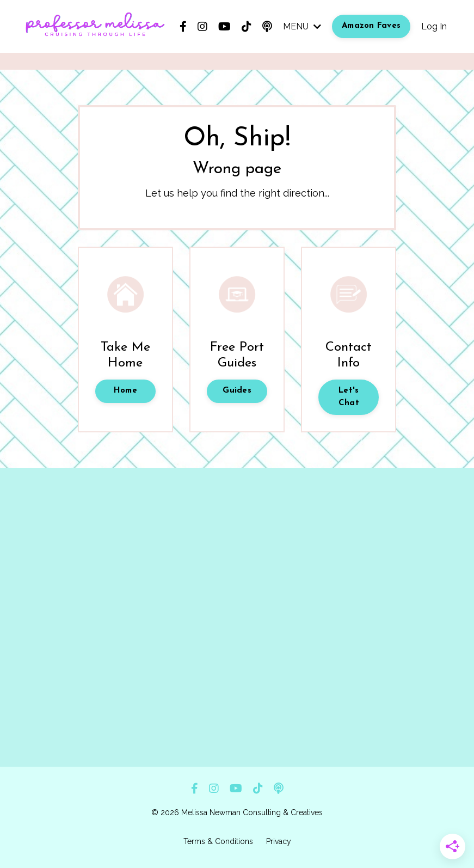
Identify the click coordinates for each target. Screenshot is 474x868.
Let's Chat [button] (349, 397)
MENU (302, 26)
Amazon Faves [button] (371, 26)
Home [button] (125, 391)
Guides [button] (237, 391)
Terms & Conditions (218, 841)
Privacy (279, 841)
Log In (434, 26)
